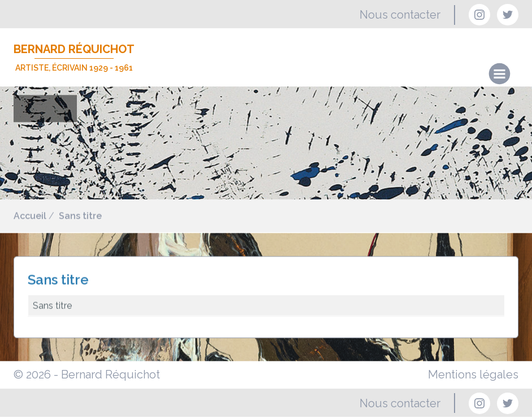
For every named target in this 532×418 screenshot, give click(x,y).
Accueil (30, 217)
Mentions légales (473, 375)
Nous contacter (400, 15)
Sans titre (80, 217)
